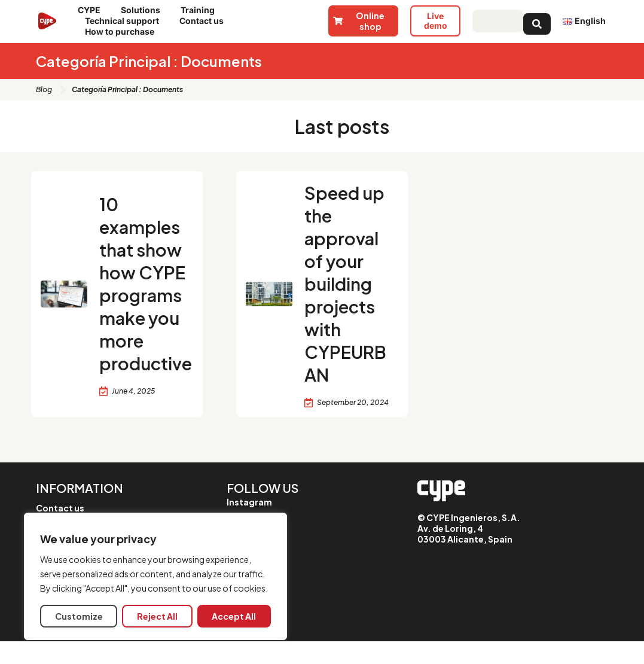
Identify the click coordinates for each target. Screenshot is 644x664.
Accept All (234, 616)
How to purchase (123, 32)
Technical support (125, 21)
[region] (155, 576)
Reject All (157, 616)
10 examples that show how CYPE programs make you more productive (145, 294)
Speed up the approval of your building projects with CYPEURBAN (349, 294)
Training (201, 10)
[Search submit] (537, 21)
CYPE (92, 10)
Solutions (144, 10)
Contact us (205, 21)
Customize (79, 616)
